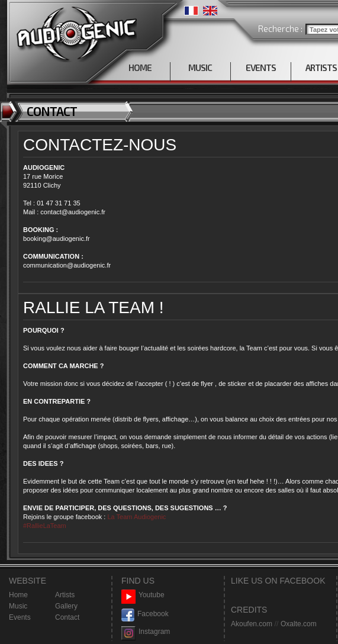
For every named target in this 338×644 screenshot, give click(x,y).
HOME (140, 67)
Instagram (146, 632)
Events (20, 617)
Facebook (145, 614)
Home (18, 595)
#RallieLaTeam (45, 526)
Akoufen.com (252, 624)
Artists (65, 595)
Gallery (66, 606)
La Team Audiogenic (136, 517)
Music (18, 606)
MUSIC (200, 67)
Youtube (143, 595)
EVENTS (261, 67)
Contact (67, 617)
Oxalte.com (299, 624)
